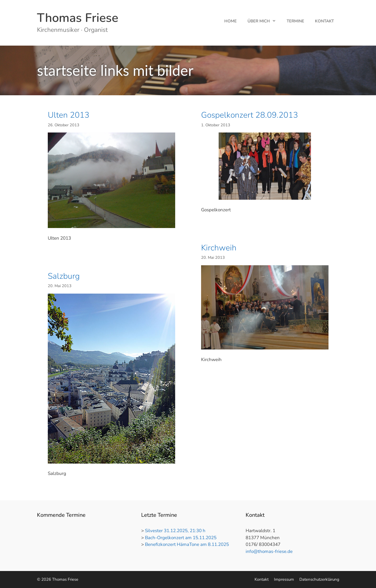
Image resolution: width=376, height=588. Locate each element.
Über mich (264, 21)
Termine (295, 21)
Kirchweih (219, 248)
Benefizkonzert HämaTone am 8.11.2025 (187, 544)
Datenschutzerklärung (319, 579)
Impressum (284, 579)
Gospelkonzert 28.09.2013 (250, 115)
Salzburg (64, 276)
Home (231, 21)
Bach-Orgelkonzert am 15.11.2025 (181, 538)
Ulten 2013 (69, 115)
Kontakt (324, 21)
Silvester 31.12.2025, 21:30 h (175, 531)
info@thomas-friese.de (269, 551)
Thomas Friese (78, 18)
